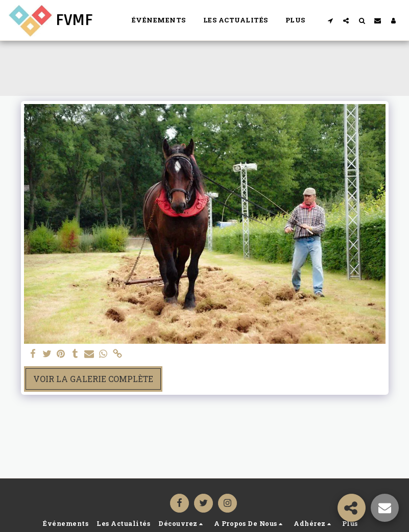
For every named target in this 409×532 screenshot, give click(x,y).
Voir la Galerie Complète (93, 379)
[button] (330, 20)
